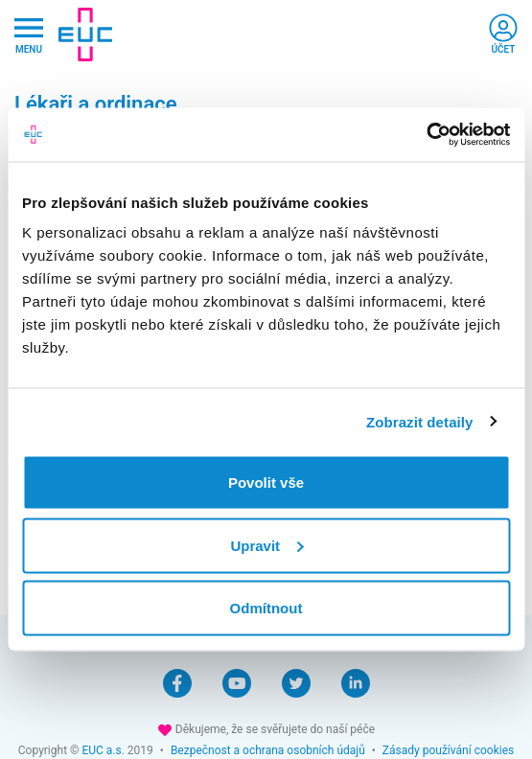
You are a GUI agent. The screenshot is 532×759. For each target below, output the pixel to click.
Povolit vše (266, 483)
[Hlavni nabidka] (29, 35)
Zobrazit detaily (420, 421)
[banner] (85, 34)
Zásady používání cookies (448, 750)
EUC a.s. (103, 750)
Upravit (266, 545)
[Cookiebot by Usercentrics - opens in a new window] (426, 135)
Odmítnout (266, 608)
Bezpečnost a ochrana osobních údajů (268, 750)
